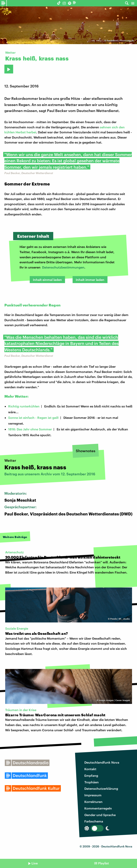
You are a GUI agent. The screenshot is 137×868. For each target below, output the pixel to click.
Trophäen (92, 782)
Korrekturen (93, 802)
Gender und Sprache (100, 815)
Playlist (103, 863)
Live (35, 863)
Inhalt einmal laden (47, 280)
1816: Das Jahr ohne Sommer (30, 429)
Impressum (93, 795)
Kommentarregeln (98, 808)
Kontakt (90, 769)
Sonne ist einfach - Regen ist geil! (33, 418)
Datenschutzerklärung (101, 788)
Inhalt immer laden (90, 280)
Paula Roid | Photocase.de (120, 40)
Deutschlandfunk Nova (102, 762)
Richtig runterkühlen (24, 406)
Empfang (91, 775)
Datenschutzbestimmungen (63, 267)
